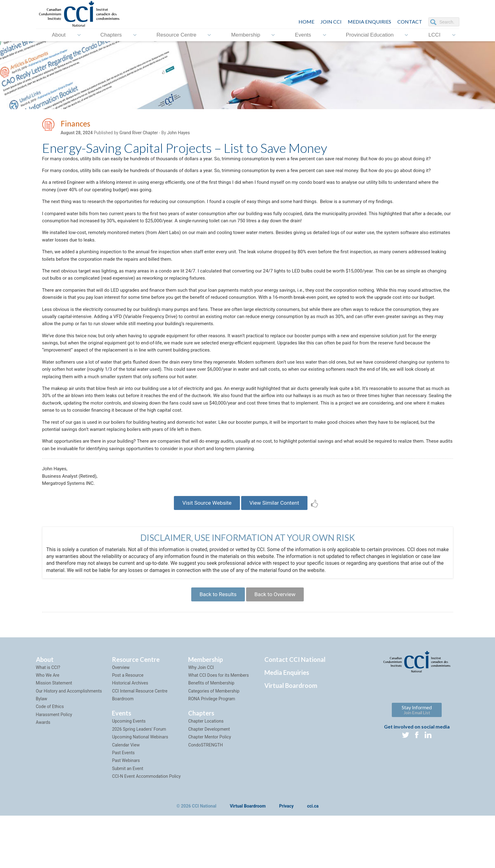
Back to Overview (277, 646)
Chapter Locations (206, 773)
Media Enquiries (369, 22)
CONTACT (410, 22)
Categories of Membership (214, 743)
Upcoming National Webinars (140, 789)
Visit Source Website (205, 552)
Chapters (111, 35)
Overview (121, 720)
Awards (43, 774)
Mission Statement (54, 735)
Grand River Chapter (139, 134)
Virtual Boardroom (291, 737)
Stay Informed (417, 762)
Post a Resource (128, 727)
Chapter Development (209, 781)
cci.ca (313, 858)
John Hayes (178, 134)
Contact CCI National (295, 711)
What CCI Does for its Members (219, 727)
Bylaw (42, 751)
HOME (306, 22)
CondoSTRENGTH (206, 797)
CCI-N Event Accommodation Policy (146, 828)
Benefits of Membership (211, 735)
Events (303, 35)
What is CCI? (48, 720)
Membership (246, 35)
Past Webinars (126, 813)
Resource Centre (177, 35)
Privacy (287, 858)
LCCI (434, 35)
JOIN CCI (331, 22)
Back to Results (216, 646)
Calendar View (126, 797)
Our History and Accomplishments (69, 743)
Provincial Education (370, 35)
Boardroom (123, 751)
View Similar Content (276, 552)
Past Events (123, 805)
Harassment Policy (54, 767)
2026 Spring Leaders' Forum (139, 781)
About (59, 35)
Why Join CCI (201, 720)
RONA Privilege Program (212, 751)
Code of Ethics (50, 759)
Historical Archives (130, 735)
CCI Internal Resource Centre (140, 743)
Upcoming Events (129, 773)
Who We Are (48, 727)
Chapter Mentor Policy (210, 789)
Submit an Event (128, 821)
